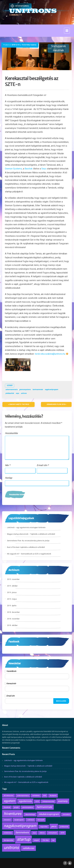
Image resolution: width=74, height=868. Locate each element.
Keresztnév (11, 683)
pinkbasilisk (10, 393)
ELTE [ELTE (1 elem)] (37, 801)
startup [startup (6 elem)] (23, 839)
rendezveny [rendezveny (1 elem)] (8, 833)
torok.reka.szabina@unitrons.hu (50, 354)
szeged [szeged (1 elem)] (36, 840)
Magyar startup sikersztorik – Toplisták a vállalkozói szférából (31, 534)
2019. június (12, 592)
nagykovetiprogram (51, 390)
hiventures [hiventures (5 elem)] (13, 814)
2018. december (13, 612)
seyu (17, 393)
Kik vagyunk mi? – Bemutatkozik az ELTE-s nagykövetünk (29, 554)
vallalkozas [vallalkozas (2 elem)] (28, 848)
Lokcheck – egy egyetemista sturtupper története (26, 528)
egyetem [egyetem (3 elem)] (9, 801)
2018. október (12, 625)
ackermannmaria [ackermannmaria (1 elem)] (23, 796)
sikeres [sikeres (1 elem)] (42, 833)
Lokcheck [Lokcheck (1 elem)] (30, 820)
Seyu (44, 169)
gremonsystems (25, 390)
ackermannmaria (11, 390)
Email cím (10, 696)
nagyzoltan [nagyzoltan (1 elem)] (44, 827)
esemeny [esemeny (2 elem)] (63, 801)
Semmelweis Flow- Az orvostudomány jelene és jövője (28, 541)
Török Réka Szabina (29, 45)
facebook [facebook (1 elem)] (7, 807)
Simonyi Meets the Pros (19, 404)
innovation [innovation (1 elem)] (66, 814)
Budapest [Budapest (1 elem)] (53, 796)
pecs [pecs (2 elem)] (54, 826)
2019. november (13, 579)
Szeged (10, 385)
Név (8, 465)
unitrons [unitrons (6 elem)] (11, 848)
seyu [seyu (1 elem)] (34, 833)
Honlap (9, 478)
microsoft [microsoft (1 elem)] (41, 820)
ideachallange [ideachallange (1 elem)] (30, 814)
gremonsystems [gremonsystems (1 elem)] (28, 807)
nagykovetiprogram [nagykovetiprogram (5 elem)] (20, 826)
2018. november (13, 619)
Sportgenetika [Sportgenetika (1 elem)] (8, 840)
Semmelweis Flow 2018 (56, 404)
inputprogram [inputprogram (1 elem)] (19, 820)
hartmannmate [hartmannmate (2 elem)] (44, 807)
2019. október (12, 586)
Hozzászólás (11, 433)
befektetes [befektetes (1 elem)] (36, 796)
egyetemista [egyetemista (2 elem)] (25, 801)
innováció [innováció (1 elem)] (7, 820)
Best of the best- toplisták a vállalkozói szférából (26, 547)
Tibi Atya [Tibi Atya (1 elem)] (45, 840)
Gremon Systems (13, 169)
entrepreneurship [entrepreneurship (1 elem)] (48, 801)
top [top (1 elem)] (53, 840)
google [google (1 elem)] (16, 807)
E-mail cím (43, 465)
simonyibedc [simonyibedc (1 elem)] (53, 833)
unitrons (24, 393)
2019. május (12, 599)
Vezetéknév (11, 671)
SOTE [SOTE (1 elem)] (62, 833)
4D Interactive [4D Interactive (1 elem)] (9, 796)
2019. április (12, 606)
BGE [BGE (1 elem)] (45, 796)
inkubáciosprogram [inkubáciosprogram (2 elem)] (49, 814)
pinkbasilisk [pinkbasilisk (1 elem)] (64, 827)
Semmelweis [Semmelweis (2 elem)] (22, 832)
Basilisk (29, 169)
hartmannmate (38, 390)
